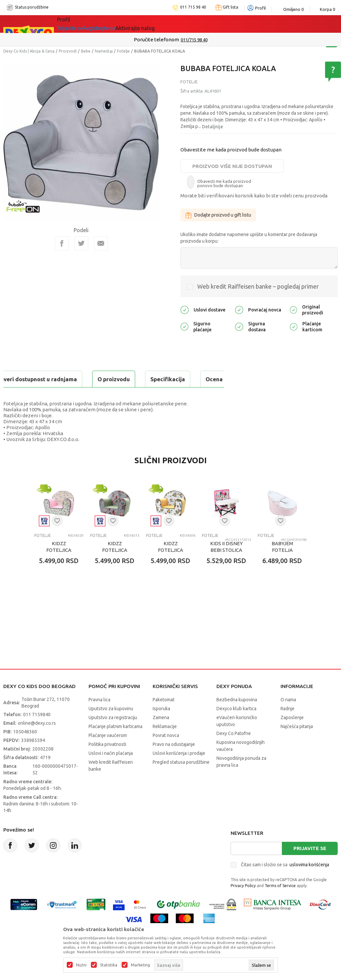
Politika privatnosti (107, 761)
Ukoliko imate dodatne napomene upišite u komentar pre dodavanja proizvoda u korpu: (249, 238)
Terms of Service (280, 902)
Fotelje (123, 51)
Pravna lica (99, 716)
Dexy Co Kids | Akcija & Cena (29, 51)
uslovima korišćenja (309, 881)
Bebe (86, 51)
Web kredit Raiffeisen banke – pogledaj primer (258, 286)
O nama (288, 716)
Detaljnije (212, 127)
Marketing (140, 965)
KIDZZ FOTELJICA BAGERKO (170, 567)
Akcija (114, 24)
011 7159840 (37, 731)
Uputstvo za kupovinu (111, 725)
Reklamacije (165, 743)
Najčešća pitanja (297, 743)
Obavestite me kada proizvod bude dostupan (231, 150)
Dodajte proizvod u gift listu (218, 215)
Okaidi (187, 24)
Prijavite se (310, 865)
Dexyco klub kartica (236, 725)
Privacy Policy (243, 902)
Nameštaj (104, 51)
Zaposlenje (292, 734)
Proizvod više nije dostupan (232, 166)
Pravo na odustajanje (174, 761)
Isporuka (161, 725)
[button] (57, 537)
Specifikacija (84, 379)
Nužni (81, 965)
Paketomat (164, 716)
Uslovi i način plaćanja (111, 770)
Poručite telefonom (156, 40)
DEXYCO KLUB (149, 24)
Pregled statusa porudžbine (181, 779)
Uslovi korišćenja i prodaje (179, 770)
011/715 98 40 (194, 40)
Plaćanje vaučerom (108, 752)
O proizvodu (30, 379)
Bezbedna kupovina (237, 716)
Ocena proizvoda (144, 379)
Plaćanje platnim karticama (115, 743)
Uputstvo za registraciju (113, 734)
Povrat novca (166, 752)
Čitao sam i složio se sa (285, 881)
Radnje (287, 725)
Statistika (109, 965)
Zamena (161, 734)
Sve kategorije (80, 24)
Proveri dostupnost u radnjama (55, 396)
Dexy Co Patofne (234, 750)
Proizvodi (68, 51)
